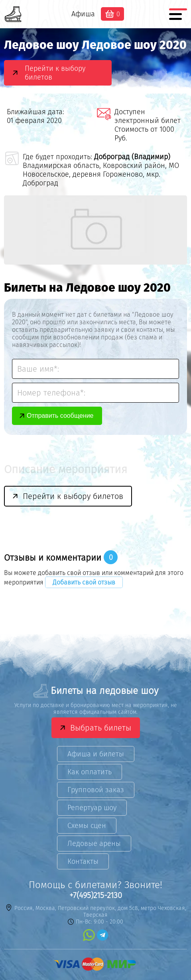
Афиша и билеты (96, 754)
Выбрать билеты (101, 728)
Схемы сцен (87, 826)
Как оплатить (90, 772)
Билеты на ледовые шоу (95, 691)
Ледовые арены (94, 844)
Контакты (83, 861)
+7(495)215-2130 (96, 895)
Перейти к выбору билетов (55, 73)
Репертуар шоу (92, 808)
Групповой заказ (96, 790)
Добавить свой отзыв (84, 582)
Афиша (83, 14)
